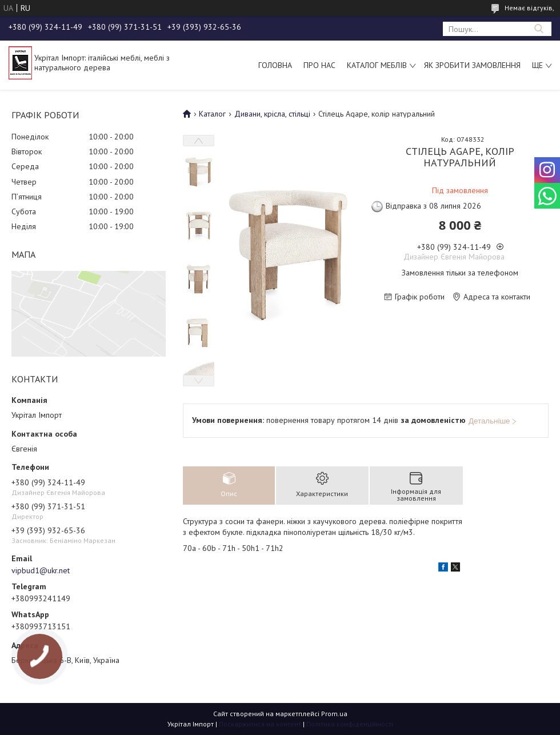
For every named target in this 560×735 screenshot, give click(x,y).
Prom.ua (334, 714)
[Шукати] (539, 29)
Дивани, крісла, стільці (272, 114)
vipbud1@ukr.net (41, 570)
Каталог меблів (377, 65)
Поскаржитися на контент (260, 724)
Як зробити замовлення (472, 65)
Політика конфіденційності (350, 724)
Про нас (319, 65)
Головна (275, 65)
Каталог (212, 114)
